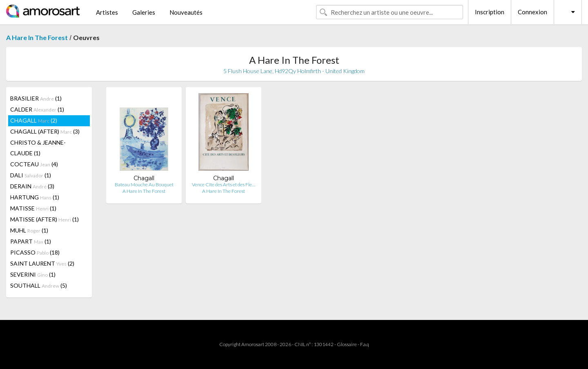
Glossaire (347, 344)
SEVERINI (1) (33, 274)
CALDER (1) (37, 109)
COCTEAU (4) (34, 164)
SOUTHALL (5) (39, 285)
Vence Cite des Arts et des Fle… (224, 184)
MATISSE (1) (33, 208)
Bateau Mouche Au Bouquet (144, 184)
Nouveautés (186, 12)
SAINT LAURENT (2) (42, 263)
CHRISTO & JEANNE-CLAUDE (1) (38, 148)
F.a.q (365, 344)
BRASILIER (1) (36, 98)
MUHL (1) (29, 230)
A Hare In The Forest (37, 37)
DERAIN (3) (32, 186)
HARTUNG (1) (35, 197)
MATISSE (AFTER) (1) (45, 219)
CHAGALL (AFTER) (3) (45, 131)
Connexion (532, 12)
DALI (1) (31, 175)
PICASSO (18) (35, 252)
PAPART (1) (31, 241)
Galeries (144, 12)
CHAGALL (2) (34, 120)
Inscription (490, 12)
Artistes (107, 12)
